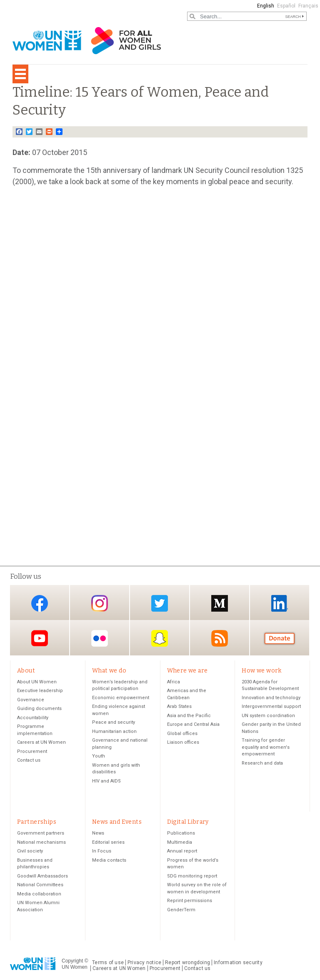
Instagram (100, 603)
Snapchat (160, 639)
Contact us (29, 760)
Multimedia (180, 842)
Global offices (182, 734)
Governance (31, 700)
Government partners (41, 833)
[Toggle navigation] (20, 74)
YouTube (40, 639)
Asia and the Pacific (189, 716)
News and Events (117, 822)
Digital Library (188, 822)
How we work (262, 671)
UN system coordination (268, 716)
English (266, 6)
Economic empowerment (121, 698)
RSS (220, 639)
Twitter (160, 603)
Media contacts (109, 860)
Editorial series (108, 842)
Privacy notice (144, 962)
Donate (280, 639)
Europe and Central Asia (193, 724)
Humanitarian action (114, 731)
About (26, 671)
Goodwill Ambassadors (42, 876)
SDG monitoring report (192, 876)
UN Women (75, 967)
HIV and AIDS (106, 781)
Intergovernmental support (271, 706)
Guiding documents (39, 709)
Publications (181, 833)
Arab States (179, 706)
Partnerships (37, 822)
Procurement (32, 751)
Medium (220, 603)
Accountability (33, 718)
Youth (99, 756)
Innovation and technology (271, 698)
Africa (174, 682)
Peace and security (114, 722)
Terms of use (108, 962)
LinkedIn (280, 603)
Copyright (72, 961)
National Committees (40, 885)
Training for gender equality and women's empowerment (266, 747)
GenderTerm (181, 910)
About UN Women (37, 682)
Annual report (182, 851)
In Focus (102, 851)
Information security (238, 962)
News (98, 833)
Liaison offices (183, 742)
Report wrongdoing (187, 962)
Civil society (30, 851)
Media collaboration (39, 894)
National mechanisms (41, 842)
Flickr (100, 639)
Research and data (262, 763)
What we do (109, 671)
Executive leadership (40, 691)
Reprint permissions (190, 901)
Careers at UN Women (41, 742)
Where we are (187, 671)
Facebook (40, 603)
